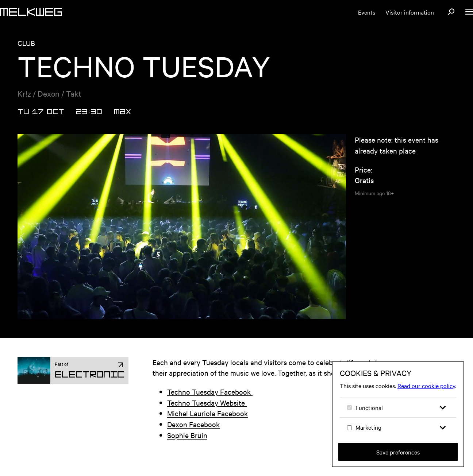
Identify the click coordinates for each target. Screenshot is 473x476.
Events (367, 12)
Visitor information (410, 12)
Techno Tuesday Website (207, 403)
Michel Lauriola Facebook (207, 413)
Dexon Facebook (193, 424)
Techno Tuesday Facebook (210, 392)
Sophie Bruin (187, 435)
